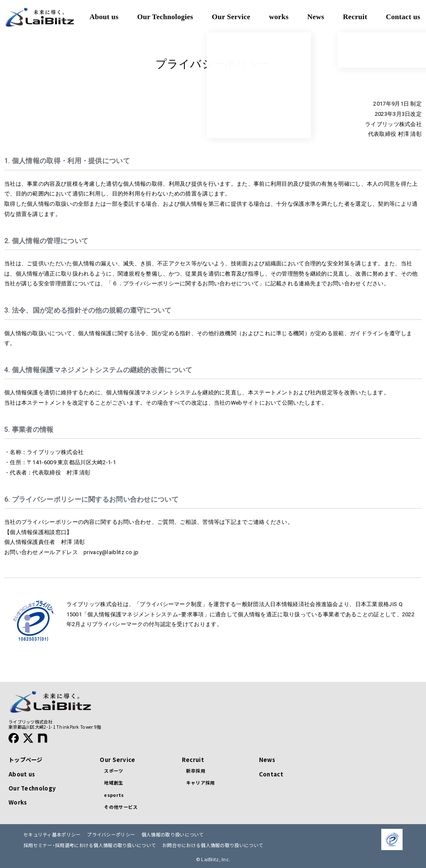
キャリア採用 (201, 783)
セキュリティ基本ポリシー (52, 835)
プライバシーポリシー (111, 835)
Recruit (193, 760)
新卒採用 (196, 771)
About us (22, 774)
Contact (271, 774)
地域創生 (114, 783)
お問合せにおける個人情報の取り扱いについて (213, 845)
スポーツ (114, 771)
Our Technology (32, 788)
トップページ (26, 760)
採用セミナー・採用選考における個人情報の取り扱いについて (90, 845)
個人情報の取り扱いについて (173, 835)
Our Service (117, 760)
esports (114, 795)
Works (18, 802)
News (267, 760)
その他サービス (121, 807)
